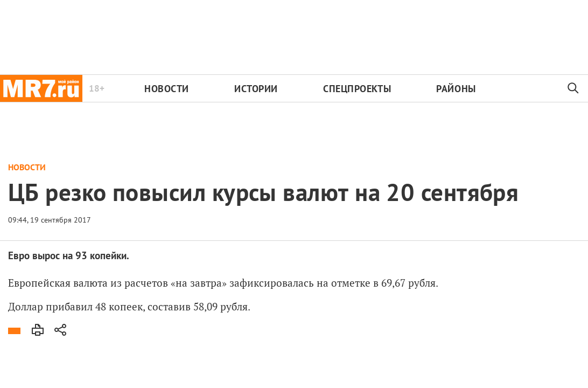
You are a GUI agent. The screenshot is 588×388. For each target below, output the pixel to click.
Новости (167, 89)
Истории (256, 89)
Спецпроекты (357, 89)
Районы (456, 89)
